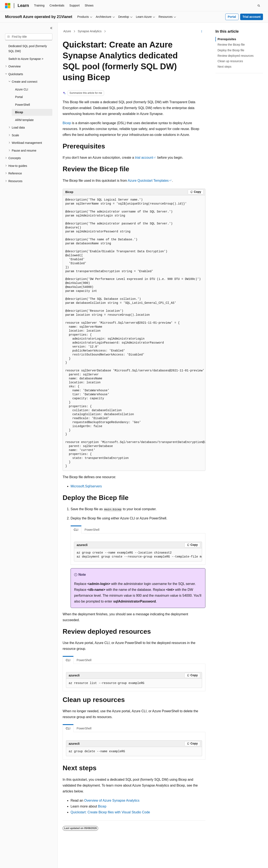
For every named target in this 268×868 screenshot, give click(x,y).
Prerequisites (227, 39)
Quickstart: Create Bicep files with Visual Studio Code (110, 812)
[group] (134, 333)
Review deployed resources (236, 56)
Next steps (224, 67)
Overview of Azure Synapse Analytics (112, 800)
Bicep (67, 123)
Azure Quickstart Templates (148, 181)
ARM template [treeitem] (24, 120)
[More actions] (202, 31)
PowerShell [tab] (92, 530)
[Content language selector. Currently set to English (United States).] (25, 861)
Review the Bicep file (231, 45)
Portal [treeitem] (19, 97)
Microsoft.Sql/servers (86, 486)
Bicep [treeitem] (19, 112)
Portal (232, 17)
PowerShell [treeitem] (23, 105)
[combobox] (29, 37)
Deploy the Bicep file (231, 50)
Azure (67, 31)
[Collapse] (51, 28)
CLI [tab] (76, 530)
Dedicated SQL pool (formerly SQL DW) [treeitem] (28, 49)
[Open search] (259, 6)
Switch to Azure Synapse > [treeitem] (26, 59)
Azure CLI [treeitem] (22, 89)
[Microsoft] (8, 6)
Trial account (251, 17)
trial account (144, 158)
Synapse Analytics (90, 31)
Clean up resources (230, 61)
